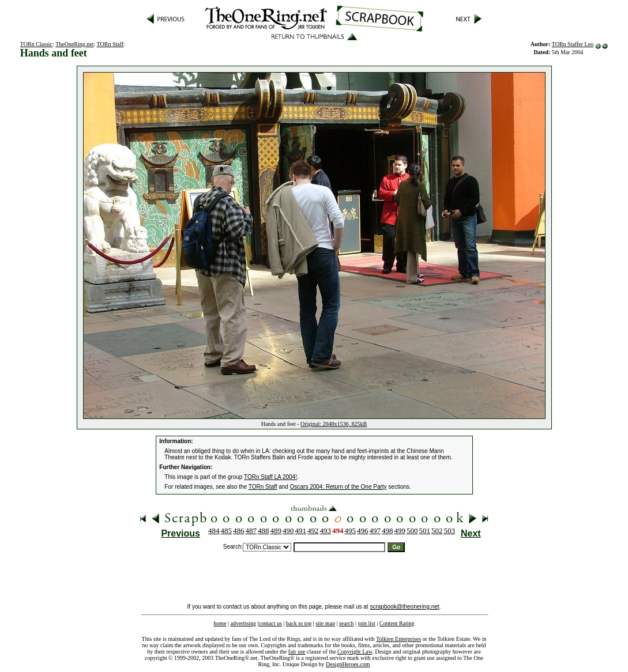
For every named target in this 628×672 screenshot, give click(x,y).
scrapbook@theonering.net (404, 607)
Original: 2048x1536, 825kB (334, 424)
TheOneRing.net (74, 44)
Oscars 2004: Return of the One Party (339, 487)
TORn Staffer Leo (573, 44)
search (347, 623)
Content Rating (397, 623)
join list (366, 623)
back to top (299, 623)
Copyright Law (355, 652)
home (220, 623)
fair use (297, 652)
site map (325, 623)
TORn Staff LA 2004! (270, 477)
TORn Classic (36, 44)
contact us (270, 623)
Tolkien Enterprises (398, 639)
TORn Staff (110, 44)
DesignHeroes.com (348, 664)
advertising (243, 623)
